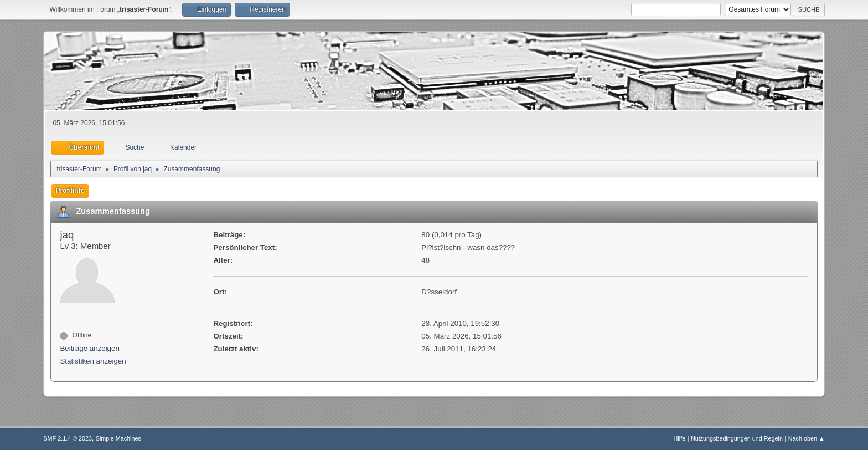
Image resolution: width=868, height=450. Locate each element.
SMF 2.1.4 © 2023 (68, 438)
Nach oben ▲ (807, 438)
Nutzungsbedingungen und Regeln (737, 438)
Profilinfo (70, 191)
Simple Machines (118, 438)
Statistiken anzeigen (93, 361)
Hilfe (680, 438)
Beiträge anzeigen (89, 348)
